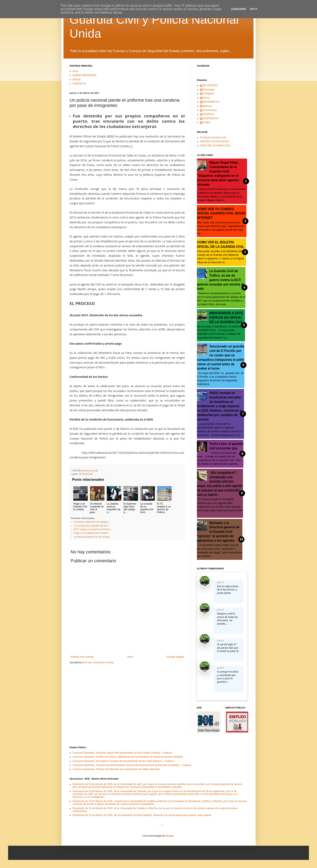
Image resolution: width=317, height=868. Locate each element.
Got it (254, 9)
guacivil (220, 582)
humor (206, 98)
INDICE (77, 80)
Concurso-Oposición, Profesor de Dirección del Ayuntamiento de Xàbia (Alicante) (116, 769)
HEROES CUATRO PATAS (215, 142)
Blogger (170, 836)
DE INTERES (210, 85)
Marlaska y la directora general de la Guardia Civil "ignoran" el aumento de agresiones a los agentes (218, 532)
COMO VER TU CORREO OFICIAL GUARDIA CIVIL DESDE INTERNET (221, 214)
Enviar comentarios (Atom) (99, 662)
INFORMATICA (211, 102)
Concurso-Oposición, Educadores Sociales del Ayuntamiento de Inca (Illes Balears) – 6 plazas (123, 761)
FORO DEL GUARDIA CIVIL (215, 146)
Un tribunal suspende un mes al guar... (93, 537)
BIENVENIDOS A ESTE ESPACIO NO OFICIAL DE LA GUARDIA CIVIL (226, 318)
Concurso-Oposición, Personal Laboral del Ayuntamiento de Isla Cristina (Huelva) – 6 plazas (122, 753)
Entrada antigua (175, 657)
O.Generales (210, 110)
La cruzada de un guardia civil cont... (92, 526)
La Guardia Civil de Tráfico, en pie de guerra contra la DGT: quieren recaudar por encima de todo (221, 280)
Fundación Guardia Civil (213, 137)
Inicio (75, 71)
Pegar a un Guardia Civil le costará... (92, 533)
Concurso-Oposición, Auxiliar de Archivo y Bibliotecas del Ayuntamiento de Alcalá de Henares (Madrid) (128, 757)
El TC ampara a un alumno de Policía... (93, 529)
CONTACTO (79, 84)
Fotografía (209, 94)
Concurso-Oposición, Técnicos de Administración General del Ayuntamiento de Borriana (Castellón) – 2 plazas (132, 765)
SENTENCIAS (86, 474)
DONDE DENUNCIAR (85, 75)
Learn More (239, 9)
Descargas (209, 89)
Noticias (207, 106)
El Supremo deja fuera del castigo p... (92, 522)
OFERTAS (209, 114)
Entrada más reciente (82, 657)
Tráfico (207, 122)
